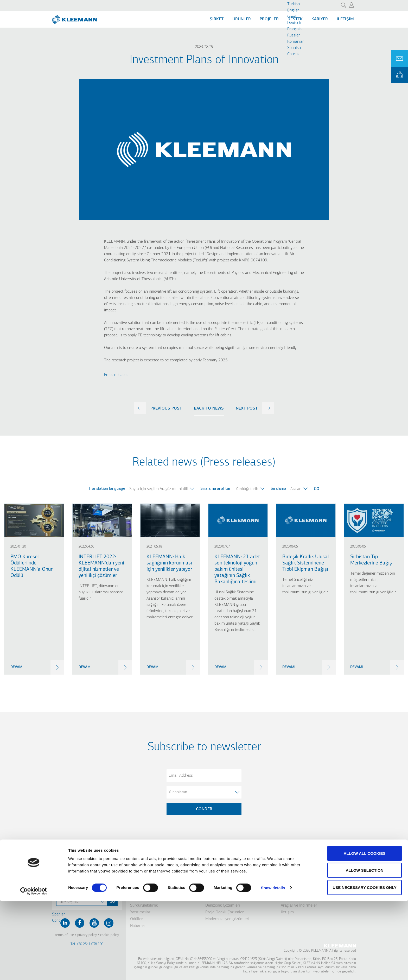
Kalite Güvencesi (295, 892)
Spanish (294, 48)
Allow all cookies (365, 932)
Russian (294, 35)
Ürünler (242, 19)
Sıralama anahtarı (216, 489)
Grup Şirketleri (143, 885)
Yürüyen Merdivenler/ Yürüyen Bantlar (238, 885)
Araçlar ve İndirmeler (299, 906)
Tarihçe (136, 899)
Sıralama (278, 489)
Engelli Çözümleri (221, 892)
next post (247, 409)
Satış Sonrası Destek (299, 872)
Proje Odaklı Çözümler (225, 912)
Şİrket (217, 19)
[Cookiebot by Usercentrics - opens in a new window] (34, 970)
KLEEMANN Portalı (298, 899)
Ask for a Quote (400, 58)
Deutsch (294, 23)
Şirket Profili (141, 872)
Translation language (107, 489)
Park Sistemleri (219, 899)
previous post (166, 409)
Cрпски (293, 54)
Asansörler (215, 872)
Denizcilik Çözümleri (223, 906)
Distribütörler (293, 878)
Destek (288, 858)
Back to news (209, 409)
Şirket (136, 858)
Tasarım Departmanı (299, 885)
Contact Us (68, 893)
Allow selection (365, 949)
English (293, 10)
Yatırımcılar (140, 912)
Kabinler (212, 878)
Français (294, 29)
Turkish (294, 4)
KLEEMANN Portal (400, 75)
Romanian (296, 42)
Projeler (269, 19)
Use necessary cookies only (364, 966)
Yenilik (136, 892)
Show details (273, 967)
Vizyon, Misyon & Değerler (153, 878)
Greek (292, 17)
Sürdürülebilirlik (144, 906)
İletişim (345, 19)
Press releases (116, 375)
